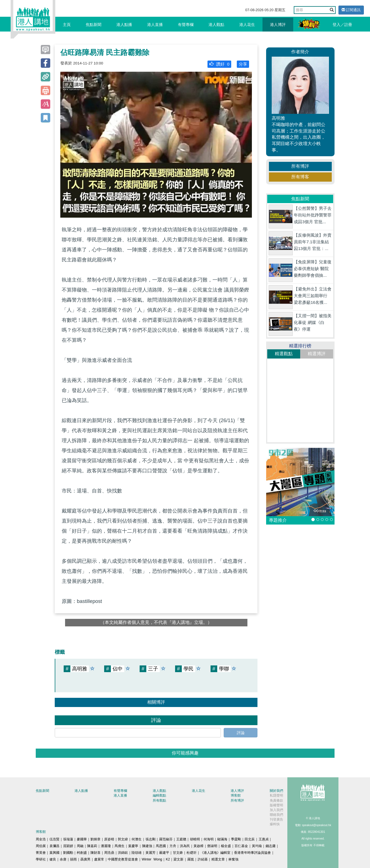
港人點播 (124, 25)
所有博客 (300, 177)
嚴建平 (164, 853)
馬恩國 (161, 846)
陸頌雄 (137, 853)
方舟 (173, 846)
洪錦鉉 (123, 853)
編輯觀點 (159, 795)
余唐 (63, 859)
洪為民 (185, 846)
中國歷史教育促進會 (123, 859)
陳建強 (147, 846)
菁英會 (41, 853)
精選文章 (218, 859)
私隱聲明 (276, 795)
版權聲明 (276, 805)
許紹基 (203, 859)
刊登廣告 (276, 819)
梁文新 (178, 859)
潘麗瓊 (106, 846)
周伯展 (41, 846)
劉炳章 (96, 839)
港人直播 (155, 25)
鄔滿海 (222, 839)
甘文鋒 (178, 853)
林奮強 (233, 859)
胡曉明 (195, 839)
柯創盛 (82, 853)
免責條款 (276, 800)
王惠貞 (264, 839)
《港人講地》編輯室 (215, 853)
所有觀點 (159, 800)
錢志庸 (271, 846)
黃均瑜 (257, 846)
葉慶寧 (133, 846)
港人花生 (247, 25)
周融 (80, 846)
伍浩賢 (54, 839)
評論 (241, 733)
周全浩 (41, 839)
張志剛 (151, 839)
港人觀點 (216, 25)
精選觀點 (284, 354)
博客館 (236, 795)
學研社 (41, 859)
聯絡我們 (276, 815)
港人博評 (278, 25)
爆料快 (275, 824)
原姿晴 (109, 839)
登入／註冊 (342, 25)
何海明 (209, 839)
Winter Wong (152, 859)
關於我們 (276, 791)
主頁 (67, 25)
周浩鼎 (109, 853)
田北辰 (250, 839)
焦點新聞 (94, 25)
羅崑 (191, 859)
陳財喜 (96, 853)
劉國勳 (68, 853)
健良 (53, 859)
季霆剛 (236, 839)
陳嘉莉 (92, 846)
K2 (168, 859)
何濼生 (137, 839)
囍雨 (73, 859)
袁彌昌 (54, 846)
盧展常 (99, 859)
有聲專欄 (186, 25)
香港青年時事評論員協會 (252, 853)
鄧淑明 (212, 846)
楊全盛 (226, 846)
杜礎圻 (192, 853)
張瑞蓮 (68, 839)
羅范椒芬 (166, 839)
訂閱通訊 (351, 10)
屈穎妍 (68, 846)
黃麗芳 (151, 853)
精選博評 (317, 354)
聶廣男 (85, 859)
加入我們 (276, 810)
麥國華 (82, 839)
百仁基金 (241, 846)
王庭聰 (181, 839)
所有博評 (300, 166)
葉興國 (54, 853)
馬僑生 (120, 846)
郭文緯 (123, 839)
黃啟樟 (199, 846)
